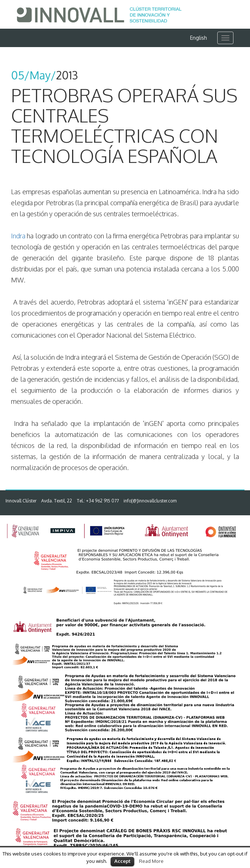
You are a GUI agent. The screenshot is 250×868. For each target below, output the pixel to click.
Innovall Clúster (21, 501)
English (199, 38)
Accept (122, 861)
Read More (151, 861)
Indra (18, 236)
